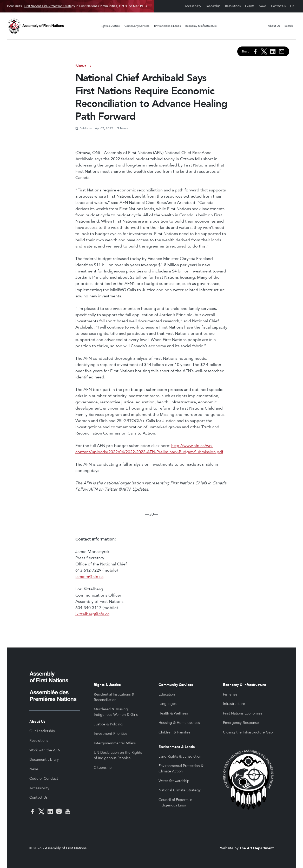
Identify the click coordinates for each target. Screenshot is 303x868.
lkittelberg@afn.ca (92, 614)
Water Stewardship (174, 781)
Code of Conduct (44, 779)
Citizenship (103, 768)
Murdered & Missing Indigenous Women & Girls (116, 712)
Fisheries (230, 694)
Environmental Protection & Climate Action (181, 769)
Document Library (44, 760)
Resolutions (233, 6)
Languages (167, 704)
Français (292, 6)
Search (289, 26)
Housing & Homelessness (179, 723)
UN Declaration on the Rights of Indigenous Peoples (118, 755)
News (263, 6)
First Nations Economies (243, 713)
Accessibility (193, 6)
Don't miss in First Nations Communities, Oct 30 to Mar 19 (75, 6)
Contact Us (278, 6)
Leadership (213, 6)
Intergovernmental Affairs (115, 743)
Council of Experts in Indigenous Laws (175, 803)
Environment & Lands (167, 26)
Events (250, 6)
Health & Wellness (173, 713)
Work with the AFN (45, 750)
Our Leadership (42, 731)
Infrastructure (234, 704)
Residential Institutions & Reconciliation (114, 697)
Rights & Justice (110, 26)
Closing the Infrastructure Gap (248, 732)
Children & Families (174, 732)
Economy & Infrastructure (201, 26)
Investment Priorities (111, 734)
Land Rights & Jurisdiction (180, 756)
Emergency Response (241, 723)
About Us (274, 26)
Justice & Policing (108, 724)
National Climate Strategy (180, 790)
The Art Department (257, 848)
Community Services (137, 26)
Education (167, 694)
